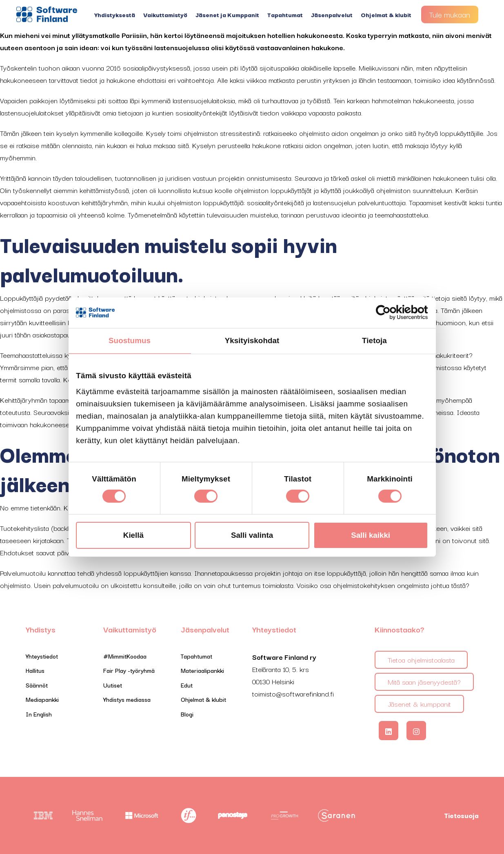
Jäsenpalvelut (332, 14)
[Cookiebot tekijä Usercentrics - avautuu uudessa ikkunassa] (392, 313)
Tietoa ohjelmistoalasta (421, 660)
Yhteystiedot (42, 656)
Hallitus (35, 670)
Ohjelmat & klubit (386, 14)
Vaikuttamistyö (165, 14)
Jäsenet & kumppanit (419, 704)
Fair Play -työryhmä (129, 670)
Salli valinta (252, 535)
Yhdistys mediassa (127, 699)
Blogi (187, 714)
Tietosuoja (461, 815)
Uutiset (113, 685)
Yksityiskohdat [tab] (252, 340)
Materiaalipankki (202, 670)
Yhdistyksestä (115, 14)
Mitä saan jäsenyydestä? (424, 682)
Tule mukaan (450, 14)
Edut (187, 685)
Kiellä (133, 535)
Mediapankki (42, 699)
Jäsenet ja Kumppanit (227, 14)
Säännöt (37, 685)
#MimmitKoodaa (125, 656)
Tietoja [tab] (374, 340)
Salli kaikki (371, 535)
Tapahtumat (285, 14)
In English (39, 714)
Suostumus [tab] (130, 340)
